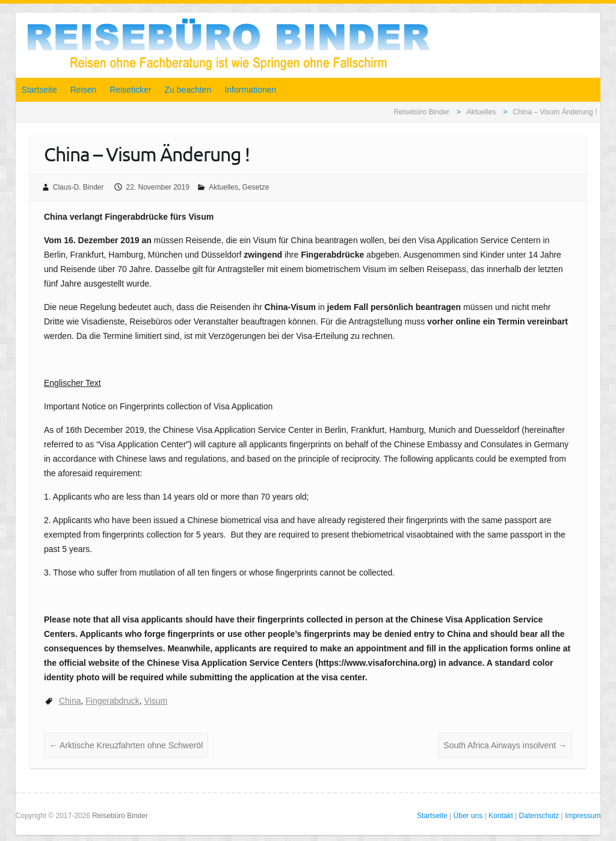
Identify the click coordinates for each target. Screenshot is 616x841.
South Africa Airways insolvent (505, 745)
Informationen (250, 90)
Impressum (583, 816)
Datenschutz (539, 816)
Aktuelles (223, 187)
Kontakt (501, 816)
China (70, 701)
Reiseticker (130, 90)
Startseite (39, 90)
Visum (156, 701)
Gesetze (256, 187)
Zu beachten (188, 90)
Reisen (84, 90)
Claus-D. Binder (79, 187)
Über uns (468, 816)
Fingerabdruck (112, 701)
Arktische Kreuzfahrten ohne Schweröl (126, 745)
